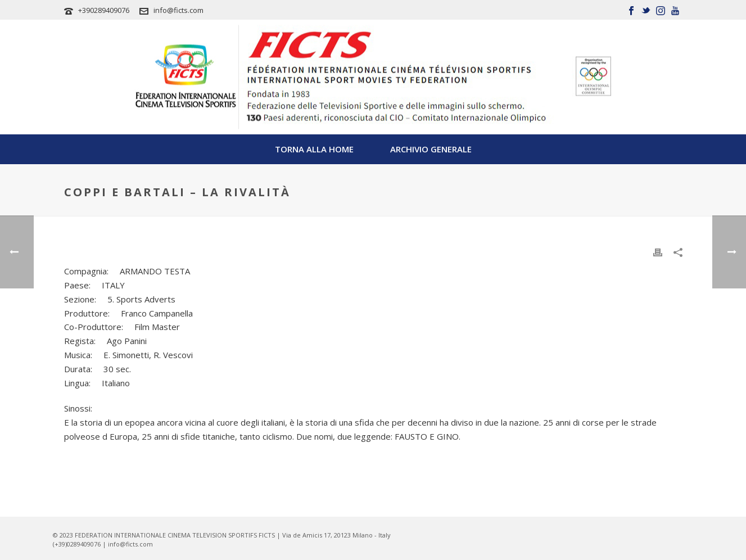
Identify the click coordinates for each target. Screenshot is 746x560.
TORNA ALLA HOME (314, 149)
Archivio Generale (431, 149)
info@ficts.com (178, 10)
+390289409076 (104, 10)
